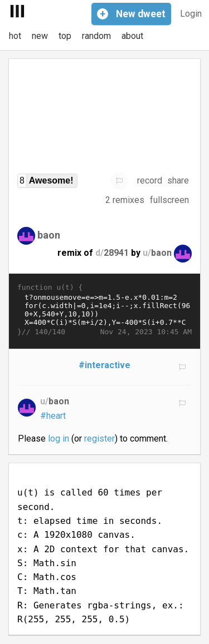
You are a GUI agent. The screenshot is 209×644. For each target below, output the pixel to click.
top (65, 36)
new (40, 36)
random (96, 36)
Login (191, 14)
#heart (53, 416)
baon (49, 234)
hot (15, 36)
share (178, 180)
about (132, 36)
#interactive (105, 365)
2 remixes (125, 200)
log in (59, 439)
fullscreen (169, 200)
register (99, 439)
